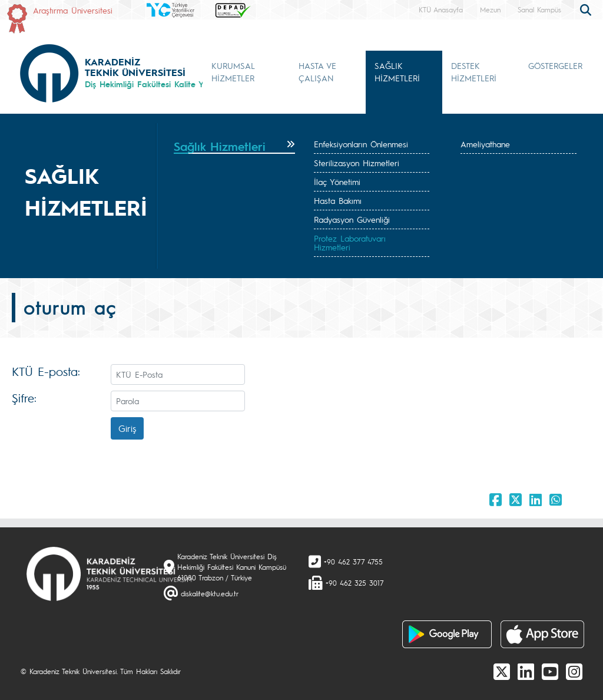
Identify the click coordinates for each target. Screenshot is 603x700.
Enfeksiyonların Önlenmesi (361, 144)
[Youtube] (550, 671)
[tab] (234, 147)
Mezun (490, 9)
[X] (502, 671)
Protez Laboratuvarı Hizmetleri (350, 242)
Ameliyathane (485, 144)
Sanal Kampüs (539, 9)
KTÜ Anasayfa (441, 9)
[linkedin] (526, 671)
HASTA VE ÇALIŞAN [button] (317, 72)
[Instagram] (574, 671)
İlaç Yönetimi (337, 181)
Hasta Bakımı (338, 200)
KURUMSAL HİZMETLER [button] (233, 72)
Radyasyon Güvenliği (352, 219)
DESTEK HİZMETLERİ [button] (474, 72)
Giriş (127, 428)
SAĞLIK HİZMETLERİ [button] (397, 72)
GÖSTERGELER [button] (555, 65)
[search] (587, 9)
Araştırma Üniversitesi (73, 10)
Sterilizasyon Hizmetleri (357, 163)
